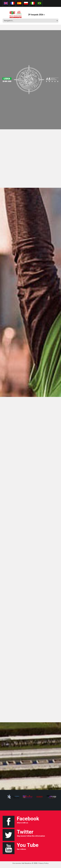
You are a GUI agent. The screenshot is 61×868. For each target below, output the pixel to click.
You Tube (28, 845)
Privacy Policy (43, 863)
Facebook (28, 819)
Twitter (25, 832)
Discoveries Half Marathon (22, 863)
